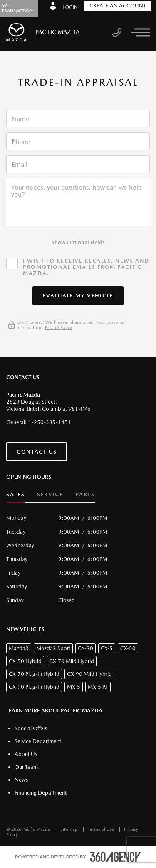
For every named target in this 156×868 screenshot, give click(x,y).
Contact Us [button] (37, 452)
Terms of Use (102, 829)
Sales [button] (15, 494)
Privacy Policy (58, 328)
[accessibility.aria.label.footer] (116, 857)
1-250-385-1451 (50, 422)
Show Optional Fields (78, 243)
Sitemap (70, 829)
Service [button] (50, 494)
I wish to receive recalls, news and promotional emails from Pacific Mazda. (86, 267)
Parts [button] (85, 494)
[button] (78, 296)
